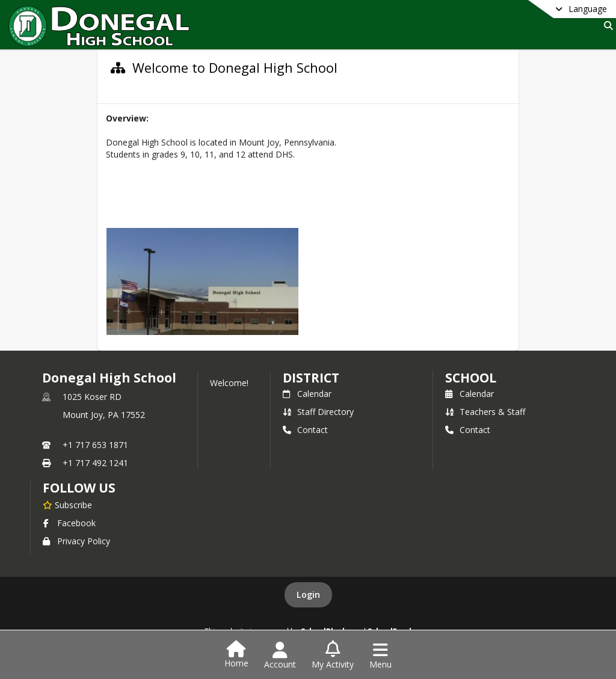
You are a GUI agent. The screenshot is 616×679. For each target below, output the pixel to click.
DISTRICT (311, 378)
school (471, 378)
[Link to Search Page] (606, 26)
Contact (305, 430)
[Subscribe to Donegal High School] (67, 505)
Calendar (307, 394)
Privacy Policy (76, 541)
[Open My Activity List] (333, 656)
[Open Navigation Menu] (380, 656)
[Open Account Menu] (280, 656)
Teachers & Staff (485, 412)
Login (308, 595)
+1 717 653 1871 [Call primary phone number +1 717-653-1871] (95, 445)
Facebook (69, 523)
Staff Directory (318, 412)
